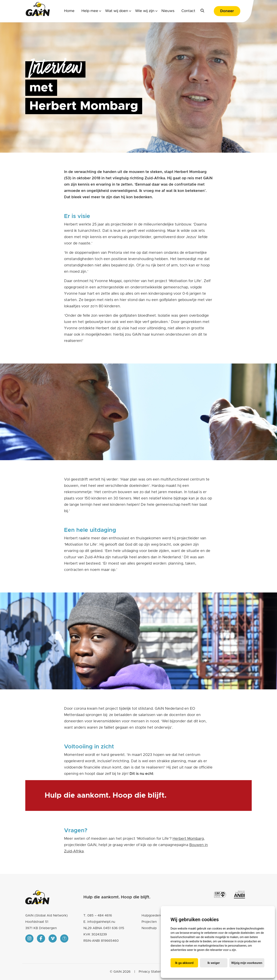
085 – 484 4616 (100, 915)
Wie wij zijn (145, 11)
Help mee (90, 11)
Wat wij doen (117, 11)
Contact (188, 11)
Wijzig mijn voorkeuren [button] (247, 963)
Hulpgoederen (153, 915)
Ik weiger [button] (214, 963)
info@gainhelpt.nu (101, 922)
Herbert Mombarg (188, 839)
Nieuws (168, 11)
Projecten (149, 922)
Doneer (227, 11)
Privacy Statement (153, 972)
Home (69, 11)
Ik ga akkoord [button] (184, 963)
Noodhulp (149, 928)
